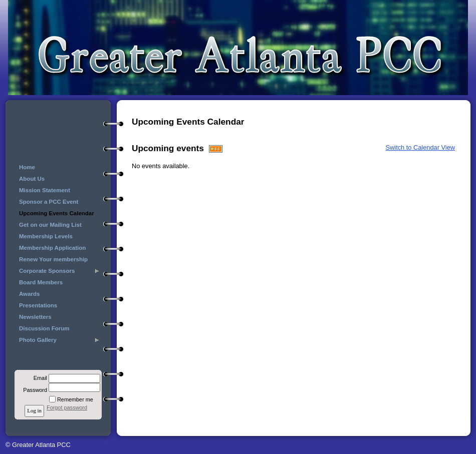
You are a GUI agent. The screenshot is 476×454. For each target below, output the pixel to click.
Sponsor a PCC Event (49, 202)
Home (27, 167)
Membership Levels (46, 236)
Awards (29, 294)
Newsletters (35, 317)
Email (39, 378)
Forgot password (67, 407)
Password (33, 390)
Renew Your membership (53, 259)
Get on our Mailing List (50, 225)
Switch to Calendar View (420, 147)
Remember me (75, 399)
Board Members (41, 282)
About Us (32, 179)
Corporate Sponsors (47, 271)
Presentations (38, 305)
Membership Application (52, 248)
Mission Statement (45, 190)
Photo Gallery (38, 340)
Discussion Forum (44, 328)
